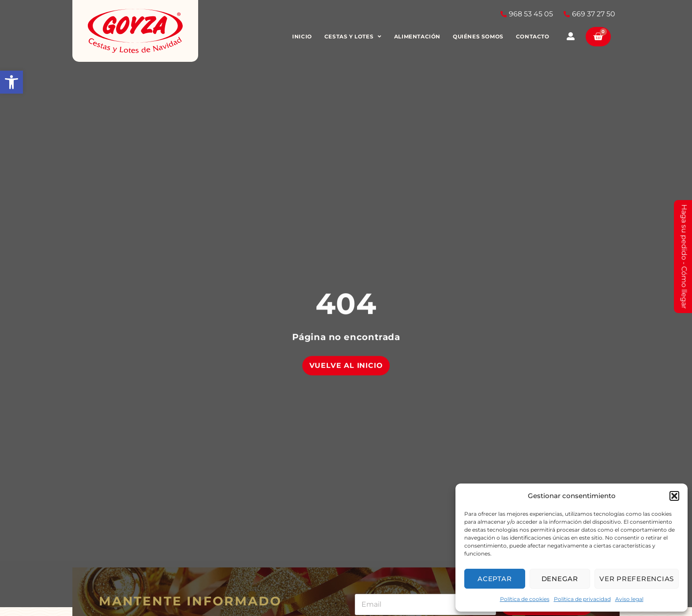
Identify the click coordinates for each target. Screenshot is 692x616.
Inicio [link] (303, 36)
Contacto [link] (533, 36)
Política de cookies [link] (525, 599)
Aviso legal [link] (629, 599)
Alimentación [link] (417, 36)
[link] (11, 82)
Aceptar (495, 579)
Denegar (560, 579)
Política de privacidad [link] (582, 599)
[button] (674, 496)
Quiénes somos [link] (479, 36)
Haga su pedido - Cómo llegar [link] (684, 257)
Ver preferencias (637, 579)
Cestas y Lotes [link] (353, 37)
